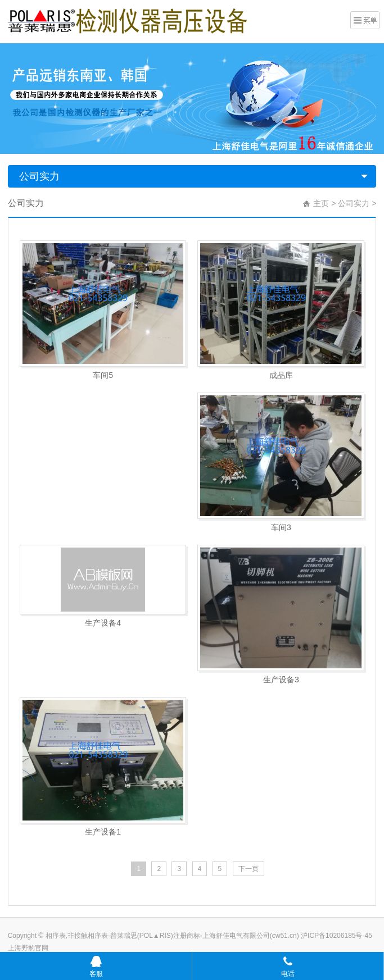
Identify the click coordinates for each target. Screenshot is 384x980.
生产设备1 (103, 832)
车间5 (103, 375)
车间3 (281, 527)
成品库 (281, 375)
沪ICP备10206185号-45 (336, 936)
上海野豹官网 (28, 948)
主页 (321, 203)
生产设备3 (281, 680)
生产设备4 (103, 623)
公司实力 (39, 176)
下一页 (249, 869)
